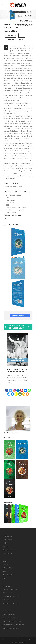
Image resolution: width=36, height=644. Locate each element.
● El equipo (5, 611)
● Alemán (5, 561)
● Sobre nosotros (7, 586)
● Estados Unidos (7, 568)
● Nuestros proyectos (9, 618)
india (21, 39)
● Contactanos (7, 553)
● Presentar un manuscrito (10, 596)
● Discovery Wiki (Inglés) (10, 603)
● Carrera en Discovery (9, 590)
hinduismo (10, 39)
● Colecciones (6, 550)
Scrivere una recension (20, 316)
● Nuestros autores (8, 614)
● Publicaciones (7, 536)
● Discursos (5, 546)
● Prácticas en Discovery (10, 593)
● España (5, 565)
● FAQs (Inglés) (6, 600)
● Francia (5, 571)
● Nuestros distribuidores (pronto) (13, 625)
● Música (4, 543)
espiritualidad (11, 35)
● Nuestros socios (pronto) (10, 628)
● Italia (4, 578)
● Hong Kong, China (8, 575)
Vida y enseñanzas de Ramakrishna (17, 370)
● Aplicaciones (6, 540)
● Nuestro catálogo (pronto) (11, 621)
